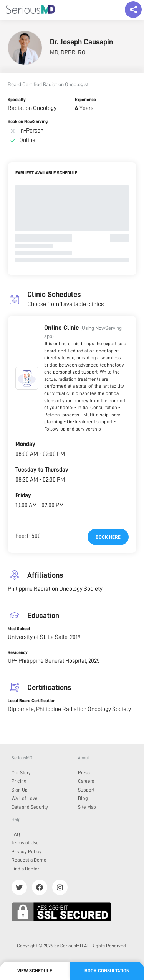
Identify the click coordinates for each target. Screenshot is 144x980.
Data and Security (30, 807)
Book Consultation (107, 971)
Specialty (17, 100)
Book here (108, 537)
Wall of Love (25, 798)
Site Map (87, 807)
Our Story (21, 773)
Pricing (19, 781)
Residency (18, 652)
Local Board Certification (31, 701)
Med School (19, 629)
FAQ (16, 834)
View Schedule (35, 971)
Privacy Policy (26, 851)
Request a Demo (29, 860)
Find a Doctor (25, 869)
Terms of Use (25, 843)
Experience (85, 100)
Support (86, 790)
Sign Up (20, 790)
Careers (86, 781)
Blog (83, 798)
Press (84, 773)
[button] (27, 378)
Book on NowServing (28, 121)
